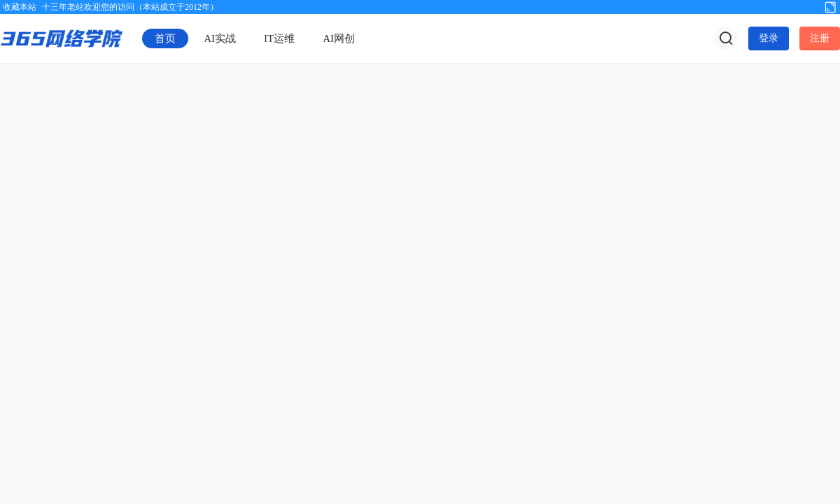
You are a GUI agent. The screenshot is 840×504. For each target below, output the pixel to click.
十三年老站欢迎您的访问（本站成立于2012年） (130, 7)
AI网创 (339, 38)
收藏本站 (20, 7)
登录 (769, 38)
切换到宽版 (830, 6)
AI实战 (220, 38)
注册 (820, 38)
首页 (165, 38)
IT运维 (279, 38)
